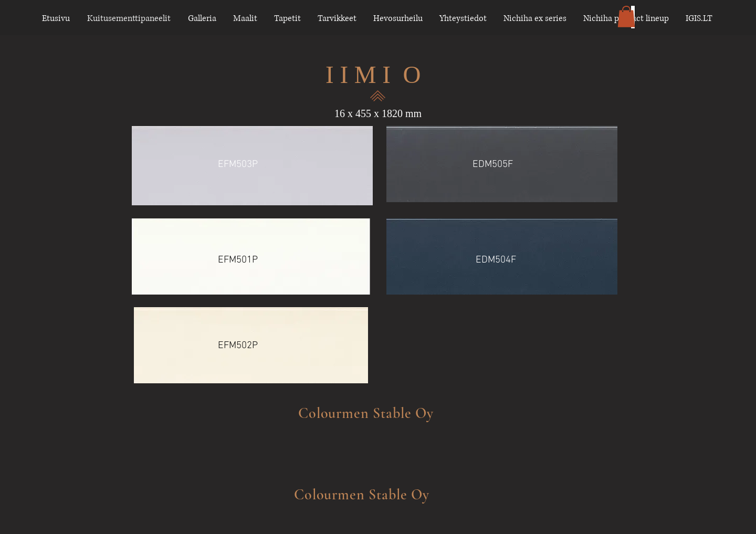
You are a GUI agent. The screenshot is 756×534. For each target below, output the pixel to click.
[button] (626, 17)
